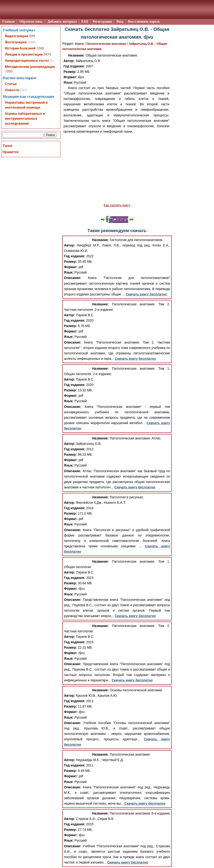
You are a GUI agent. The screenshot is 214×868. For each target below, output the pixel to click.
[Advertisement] (117, 168)
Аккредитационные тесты (27, 61)
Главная (8, 22)
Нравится (10, 152)
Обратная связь (31, 22)
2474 (47, 54)
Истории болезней (20, 48)
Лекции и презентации (24, 54)
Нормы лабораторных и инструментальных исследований (25, 119)
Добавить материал (62, 22)
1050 (9, 71)
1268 (40, 48)
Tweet (7, 146)
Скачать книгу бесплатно (146, 294)
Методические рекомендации (30, 67)
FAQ (85, 22)
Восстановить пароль (144, 22)
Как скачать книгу (117, 205)
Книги (79, 44)
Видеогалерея (17, 36)
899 (32, 36)
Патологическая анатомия (106, 44)
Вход (120, 22)
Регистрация (102, 22)
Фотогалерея (16, 42)
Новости (12, 90)
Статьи (11, 84)
